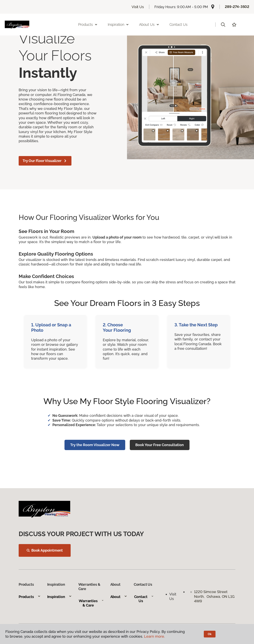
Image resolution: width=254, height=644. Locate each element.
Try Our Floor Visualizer (45, 161)
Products (30, 597)
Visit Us (138, 7)
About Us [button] (149, 24)
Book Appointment (45, 550)
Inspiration (60, 597)
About (119, 597)
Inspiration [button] (118, 24)
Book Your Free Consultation (160, 445)
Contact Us (178, 24)
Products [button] (88, 24)
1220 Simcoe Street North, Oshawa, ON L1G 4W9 (214, 596)
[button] (223, 25)
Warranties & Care (91, 603)
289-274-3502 (237, 7)
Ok (210, 634)
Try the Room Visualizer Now (95, 445)
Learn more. (154, 636)
